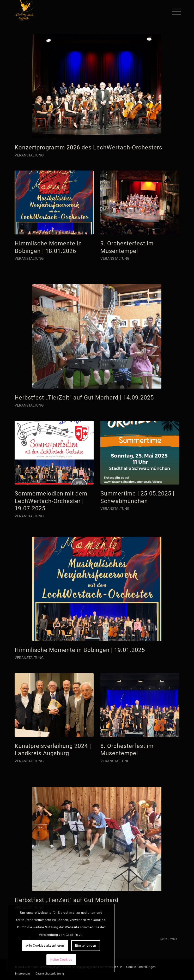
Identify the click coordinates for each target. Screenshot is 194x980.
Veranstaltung (29, 155)
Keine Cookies (61, 960)
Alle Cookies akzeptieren (45, 946)
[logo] (81, 10)
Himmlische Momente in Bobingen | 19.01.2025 (80, 650)
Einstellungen (86, 946)
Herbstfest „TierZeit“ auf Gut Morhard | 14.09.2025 (84, 398)
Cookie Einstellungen (141, 967)
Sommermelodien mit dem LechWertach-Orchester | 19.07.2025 (51, 501)
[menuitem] (172, 11)
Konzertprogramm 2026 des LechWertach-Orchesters (88, 147)
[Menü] (172, 11)
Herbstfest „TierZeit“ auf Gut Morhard (66, 900)
